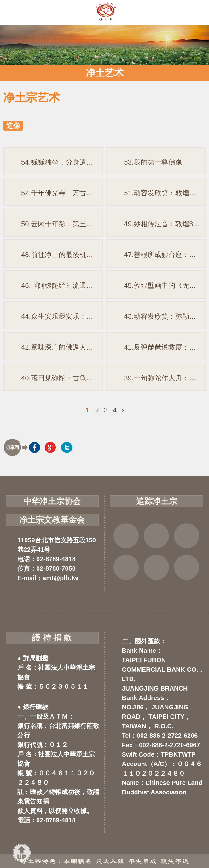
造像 (13, 126)
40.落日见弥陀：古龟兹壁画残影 (62, 378)
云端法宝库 (156, 567)
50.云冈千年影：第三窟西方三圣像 (62, 224)
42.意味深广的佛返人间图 (61, 347)
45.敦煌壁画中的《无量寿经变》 (165, 286)
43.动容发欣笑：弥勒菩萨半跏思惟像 (165, 316)
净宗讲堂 (187, 567)
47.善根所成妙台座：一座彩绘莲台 (165, 255)
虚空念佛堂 (126, 567)
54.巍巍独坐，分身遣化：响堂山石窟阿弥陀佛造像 (62, 162)
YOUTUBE (187, 536)
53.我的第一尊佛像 (153, 162)
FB (126, 536)
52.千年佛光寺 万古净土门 (62, 193)
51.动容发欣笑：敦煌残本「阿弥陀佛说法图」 (165, 193)
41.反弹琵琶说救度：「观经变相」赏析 (165, 347)
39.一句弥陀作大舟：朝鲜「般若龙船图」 (165, 378)
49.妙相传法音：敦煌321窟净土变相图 (165, 224)
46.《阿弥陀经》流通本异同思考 (62, 286)
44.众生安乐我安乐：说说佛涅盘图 (62, 316)
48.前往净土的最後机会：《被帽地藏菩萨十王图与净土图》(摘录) (62, 255)
